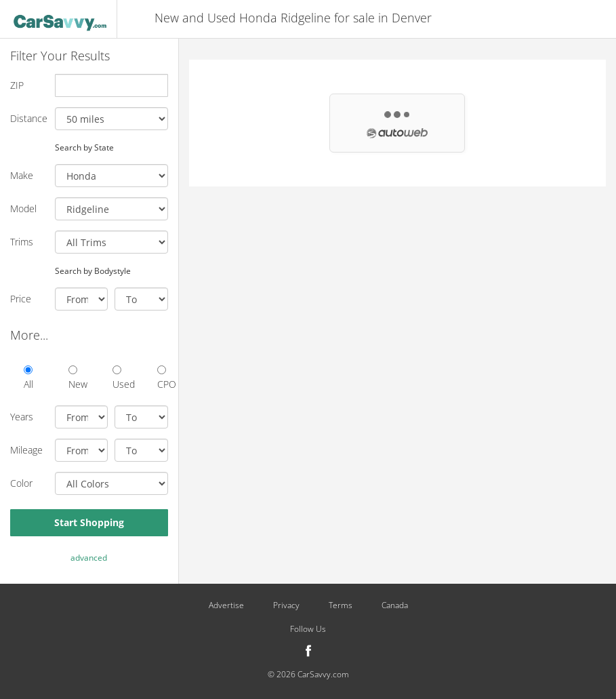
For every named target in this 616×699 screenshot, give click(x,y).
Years (22, 417)
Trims (22, 242)
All (28, 378)
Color (21, 483)
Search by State (84, 147)
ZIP (17, 85)
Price (21, 299)
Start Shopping (89, 522)
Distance (27, 118)
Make (22, 175)
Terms (341, 605)
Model (23, 208)
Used (118, 378)
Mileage (26, 450)
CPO (163, 378)
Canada (395, 605)
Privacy (286, 605)
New (74, 378)
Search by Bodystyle (93, 271)
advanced (89, 558)
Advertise (226, 605)
